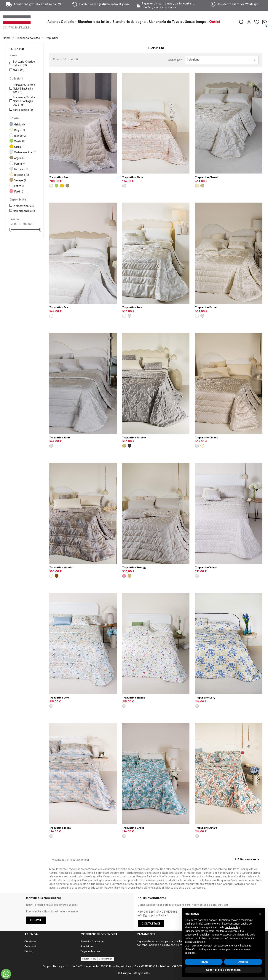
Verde (20, 141)
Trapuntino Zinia (133, 177)
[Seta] (197, 186)
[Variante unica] (124, 186)
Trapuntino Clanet (206, 438)
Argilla (20, 158)
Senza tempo (23, 110)
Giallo (19, 147)
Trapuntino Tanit (60, 438)
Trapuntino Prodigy (134, 568)
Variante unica (25, 153)
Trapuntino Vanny (206, 568)
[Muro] (130, 446)
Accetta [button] (243, 962)
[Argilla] (67, 186)
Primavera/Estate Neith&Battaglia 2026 (24, 101)
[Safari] (57, 576)
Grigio (19, 125)
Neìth (19, 70)
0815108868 (170, 912)
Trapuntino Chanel (207, 177)
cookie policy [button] (232, 927)
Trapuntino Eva (59, 308)
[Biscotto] (202, 446)
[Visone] (202, 186)
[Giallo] (62, 186)
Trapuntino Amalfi (206, 828)
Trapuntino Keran (206, 308)
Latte (19, 186)
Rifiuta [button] (204, 962)
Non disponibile (24, 211)
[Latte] (51, 316)
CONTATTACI (151, 924)
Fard (19, 192)
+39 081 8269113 (149, 912)
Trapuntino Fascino (134, 438)
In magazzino (23, 206)
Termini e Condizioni (92, 942)
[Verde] (57, 186)
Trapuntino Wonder (61, 568)
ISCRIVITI (36, 920)
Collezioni (30, 946)
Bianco (20, 136)
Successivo (250, 859)
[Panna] (124, 316)
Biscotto (21, 175)
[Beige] (51, 186)
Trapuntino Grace (133, 828)
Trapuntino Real (59, 177)
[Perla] (130, 316)
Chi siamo (30, 942)
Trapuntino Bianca (134, 698)
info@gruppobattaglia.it (153, 915)
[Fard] (124, 576)
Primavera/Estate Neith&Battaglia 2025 (24, 89)
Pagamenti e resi (90, 951)
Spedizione (87, 946)
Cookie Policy (106, 959)
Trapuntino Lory (205, 698)
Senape (20, 180)
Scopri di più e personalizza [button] (223, 970)
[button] (260, 914)
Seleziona (222, 60)
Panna (20, 164)
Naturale (21, 169)
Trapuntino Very (59, 698)
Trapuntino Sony (132, 308)
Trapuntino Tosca (60, 828)
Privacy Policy (89, 959)
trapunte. (210, 884)
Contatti (29, 951)
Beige (19, 130)
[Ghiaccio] (51, 576)
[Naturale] (197, 446)
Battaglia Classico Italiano (24, 64)
